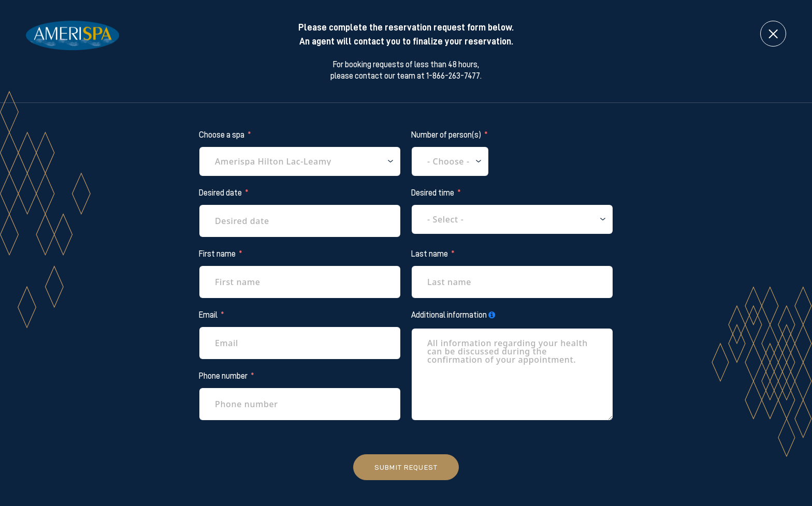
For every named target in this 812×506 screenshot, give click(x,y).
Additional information (449, 315)
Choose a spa (222, 135)
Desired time (433, 193)
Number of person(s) (446, 135)
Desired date (220, 193)
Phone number (223, 376)
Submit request (406, 467)
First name (217, 254)
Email (208, 315)
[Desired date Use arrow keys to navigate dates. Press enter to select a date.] (300, 221)
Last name (430, 254)
